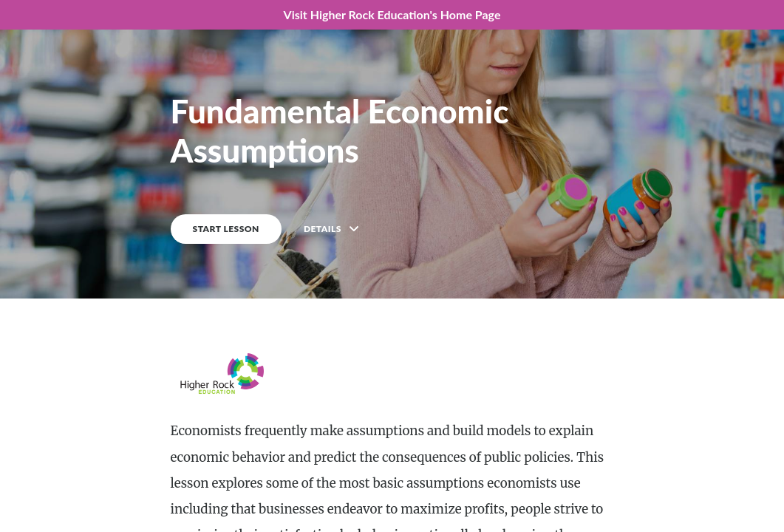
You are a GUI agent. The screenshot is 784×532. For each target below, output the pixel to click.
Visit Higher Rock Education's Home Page (392, 14)
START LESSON (226, 229)
